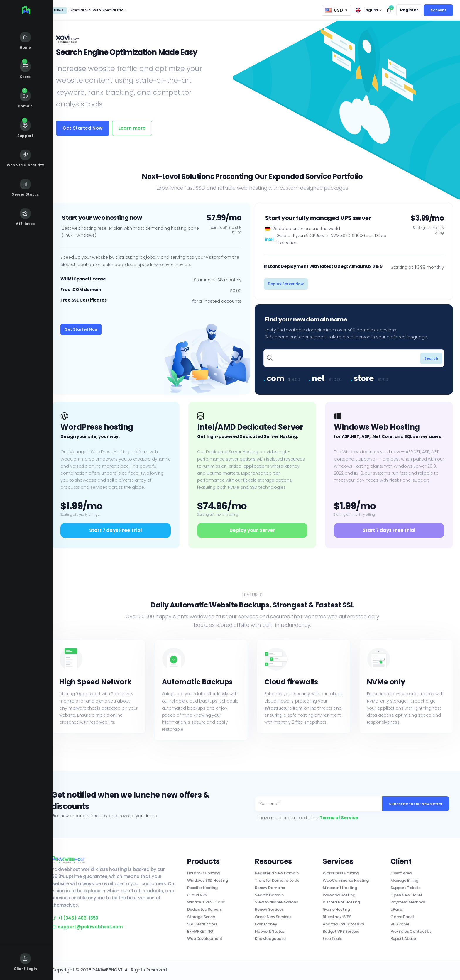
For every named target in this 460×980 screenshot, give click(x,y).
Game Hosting (336, 909)
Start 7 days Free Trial (116, 530)
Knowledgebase (270, 938)
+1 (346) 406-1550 (75, 918)
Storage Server (201, 917)
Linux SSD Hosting (203, 873)
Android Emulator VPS (343, 924)
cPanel (397, 909)
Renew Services (269, 909)
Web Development (205, 938)
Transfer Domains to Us (277, 880)
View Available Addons (276, 902)
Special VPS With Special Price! (98, 10)
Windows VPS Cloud (206, 902)
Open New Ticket (406, 895)
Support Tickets (405, 888)
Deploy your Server (252, 530)
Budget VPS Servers (341, 931)
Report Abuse (403, 938)
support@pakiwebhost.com (87, 927)
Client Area (401, 873)
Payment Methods (408, 902)
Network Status (270, 931)
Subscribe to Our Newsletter (416, 804)
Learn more (132, 128)
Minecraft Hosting (340, 888)
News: (59, 10)
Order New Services (273, 917)
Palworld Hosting (339, 895)
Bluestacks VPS (337, 917)
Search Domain (269, 895)
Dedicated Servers (204, 909)
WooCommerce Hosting (346, 880)
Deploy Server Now (286, 284)
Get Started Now (83, 128)
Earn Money (266, 924)
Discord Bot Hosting (341, 902)
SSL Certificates (202, 924)
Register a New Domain (277, 873)
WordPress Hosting (341, 873)
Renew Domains (270, 888)
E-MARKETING (200, 931)
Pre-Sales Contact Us (411, 931)
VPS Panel (400, 924)
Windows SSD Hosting (208, 880)
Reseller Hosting (202, 888)
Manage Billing (404, 880)
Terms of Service (339, 818)
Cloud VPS (197, 895)
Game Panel (402, 917)
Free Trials (332, 938)
